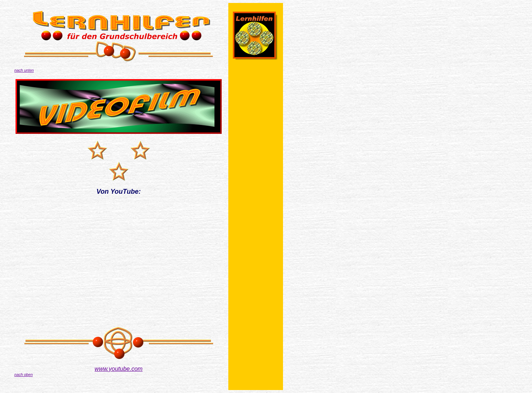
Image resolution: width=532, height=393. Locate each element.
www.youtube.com (119, 369)
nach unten (24, 70)
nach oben (24, 375)
